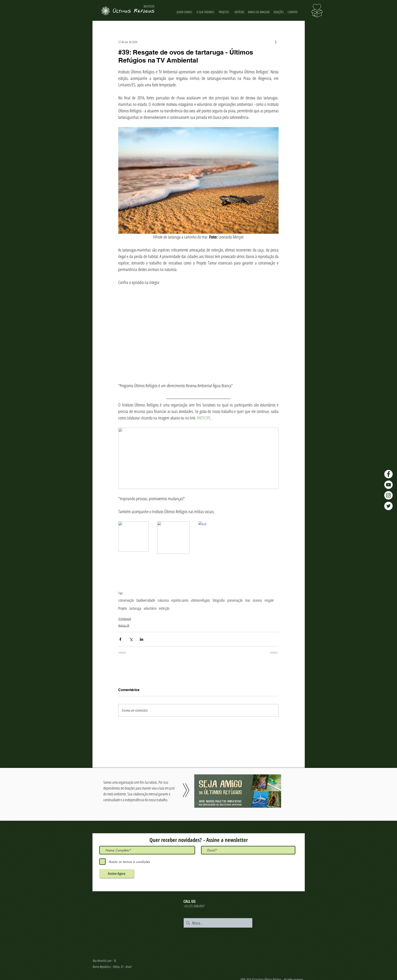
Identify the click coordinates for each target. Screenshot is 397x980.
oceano (257, 600)
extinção (164, 608)
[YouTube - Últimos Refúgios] (388, 485)
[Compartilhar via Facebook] (120, 639)
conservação (126, 600)
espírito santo (180, 600)
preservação (235, 600)
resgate (269, 600)
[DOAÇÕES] (279, 12)
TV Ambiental (125, 619)
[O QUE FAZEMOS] (206, 12)
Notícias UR (124, 625)
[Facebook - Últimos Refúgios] (388, 474)
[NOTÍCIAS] (239, 12)
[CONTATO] (293, 12)
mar (248, 600)
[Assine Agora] (117, 874)
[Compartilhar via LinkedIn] (142, 639)
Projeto (123, 608)
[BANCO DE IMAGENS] (259, 12)
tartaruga (135, 608)
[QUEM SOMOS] (184, 12)
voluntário (150, 608)
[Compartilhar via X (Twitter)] (131, 639)
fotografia (219, 600)
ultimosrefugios (200, 600)
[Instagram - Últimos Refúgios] (388, 495)
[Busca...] (218, 923)
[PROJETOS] (224, 12)
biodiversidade (146, 600)
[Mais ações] (276, 42)
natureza (163, 600)
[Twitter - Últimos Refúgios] (388, 506)
